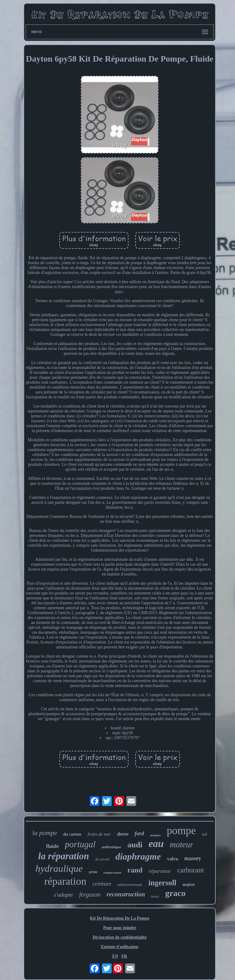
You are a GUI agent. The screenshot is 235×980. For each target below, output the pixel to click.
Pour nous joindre (120, 928)
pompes (155, 835)
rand (135, 870)
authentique (111, 847)
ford (139, 834)
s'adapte (63, 895)
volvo (173, 859)
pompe (181, 831)
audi (135, 845)
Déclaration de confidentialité (120, 937)
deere (123, 834)
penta (93, 872)
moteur (182, 845)
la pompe (45, 833)
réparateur (160, 871)
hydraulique (59, 868)
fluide (53, 846)
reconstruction (126, 894)
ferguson (90, 895)
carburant (190, 870)
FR (124, 956)
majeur (189, 885)
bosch (155, 896)
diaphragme (138, 856)
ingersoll (162, 883)
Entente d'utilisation (120, 947)
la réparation (64, 856)
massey (193, 858)
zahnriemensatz (130, 885)
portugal (80, 844)
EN (115, 956)
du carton (73, 834)
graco (175, 893)
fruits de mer (99, 834)
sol (204, 834)
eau (156, 844)
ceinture (102, 884)
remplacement (112, 873)
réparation (65, 881)
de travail (102, 859)
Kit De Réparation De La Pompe (120, 918)
